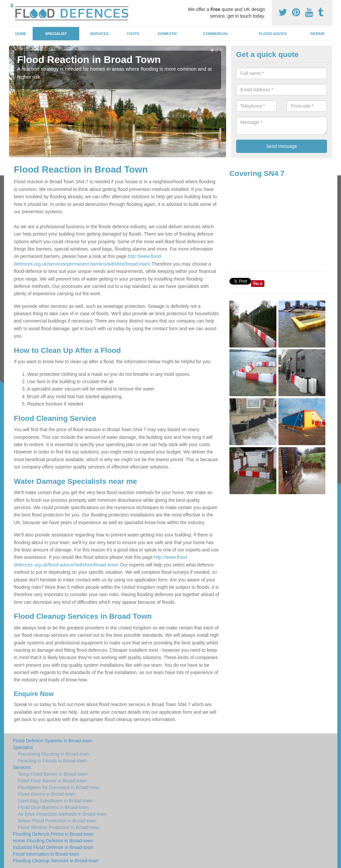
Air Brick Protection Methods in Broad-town (62, 814)
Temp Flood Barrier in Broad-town (53, 774)
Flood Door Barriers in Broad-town (53, 807)
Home (21, 34)
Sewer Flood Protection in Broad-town (57, 821)
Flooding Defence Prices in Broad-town (53, 834)
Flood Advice (273, 34)
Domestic (168, 34)
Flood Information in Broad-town (46, 854)
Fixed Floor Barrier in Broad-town (52, 781)
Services (99, 34)
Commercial (216, 34)
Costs (133, 34)
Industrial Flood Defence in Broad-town (53, 847)
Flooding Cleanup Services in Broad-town (56, 861)
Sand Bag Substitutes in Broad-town (55, 801)
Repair (318, 34)
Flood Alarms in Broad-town (47, 794)
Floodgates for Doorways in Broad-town (59, 787)
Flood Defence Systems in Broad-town (53, 741)
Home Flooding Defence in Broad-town (53, 841)
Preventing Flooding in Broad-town (54, 754)
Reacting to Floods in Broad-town (52, 761)
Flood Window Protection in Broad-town (59, 827)
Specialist (56, 34)
